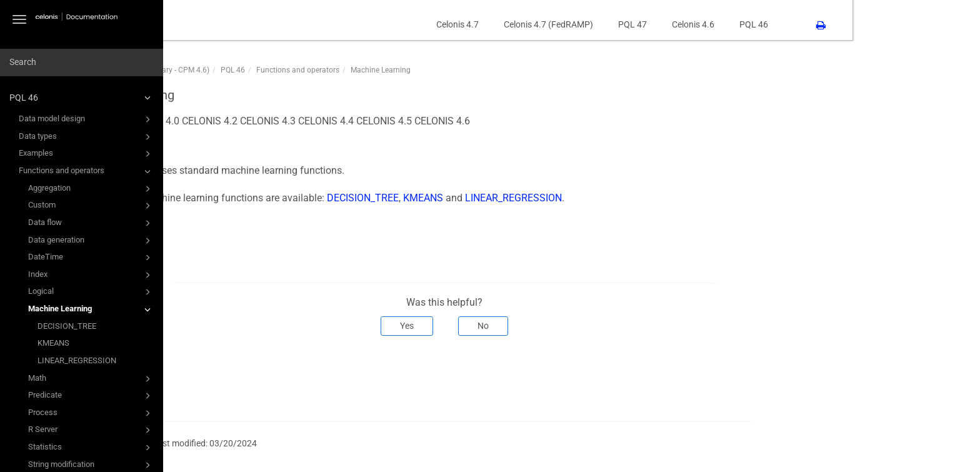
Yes (534, 326)
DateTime (91, 258)
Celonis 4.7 (585, 24)
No (611, 326)
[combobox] (82, 63)
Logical (91, 292)
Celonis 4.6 (821, 24)
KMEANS (53, 343)
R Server (91, 430)
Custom (91, 206)
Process (91, 413)
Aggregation (91, 189)
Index (91, 275)
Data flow (91, 223)
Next (860, 377)
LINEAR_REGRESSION (77, 360)
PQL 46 (82, 98)
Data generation (91, 241)
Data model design (87, 119)
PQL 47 (760, 24)
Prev (220, 377)
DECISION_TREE (67, 326)
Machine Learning (91, 309)
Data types (87, 137)
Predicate (91, 396)
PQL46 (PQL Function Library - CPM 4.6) (270, 70)
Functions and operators (87, 171)
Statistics (91, 448)
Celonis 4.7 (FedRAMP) (676, 24)
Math (91, 379)
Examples (87, 154)
